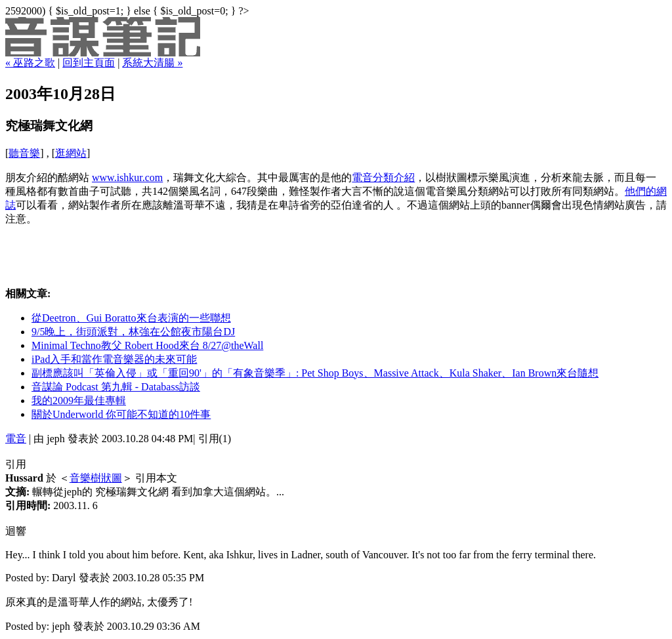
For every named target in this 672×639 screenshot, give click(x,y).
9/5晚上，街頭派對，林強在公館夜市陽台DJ (133, 332)
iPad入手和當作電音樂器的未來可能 (114, 359)
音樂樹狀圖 (96, 478)
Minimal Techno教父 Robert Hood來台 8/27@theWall (147, 345)
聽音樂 (24, 153)
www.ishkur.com (127, 177)
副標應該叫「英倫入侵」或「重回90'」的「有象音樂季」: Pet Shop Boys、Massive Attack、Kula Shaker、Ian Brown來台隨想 (315, 373)
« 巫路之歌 (30, 63)
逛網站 (71, 153)
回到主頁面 (89, 63)
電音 (16, 439)
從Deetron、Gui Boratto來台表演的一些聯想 (131, 318)
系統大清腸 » (152, 63)
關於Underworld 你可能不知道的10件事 (121, 414)
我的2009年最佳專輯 (79, 401)
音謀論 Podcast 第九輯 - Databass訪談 (116, 387)
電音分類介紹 (383, 177)
